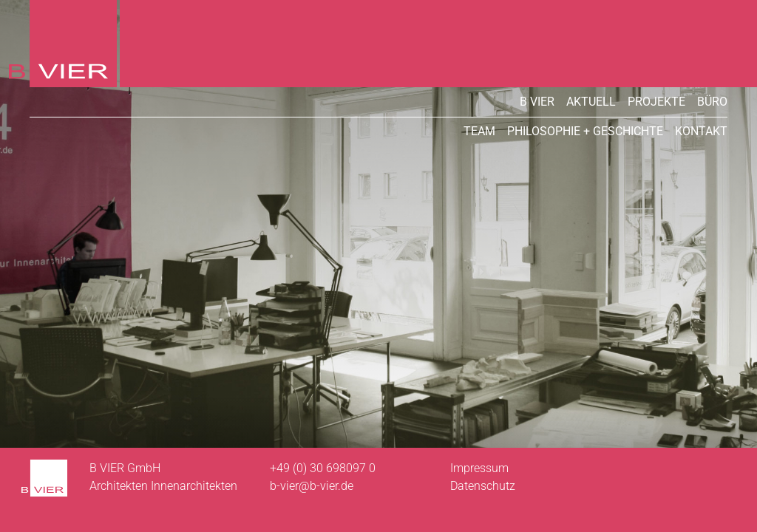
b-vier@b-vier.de (312, 486)
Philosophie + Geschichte (585, 131)
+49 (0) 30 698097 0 (323, 468)
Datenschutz (483, 486)
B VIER (537, 102)
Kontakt (701, 131)
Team (479, 131)
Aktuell (591, 102)
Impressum (479, 468)
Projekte (656, 102)
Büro (712, 102)
